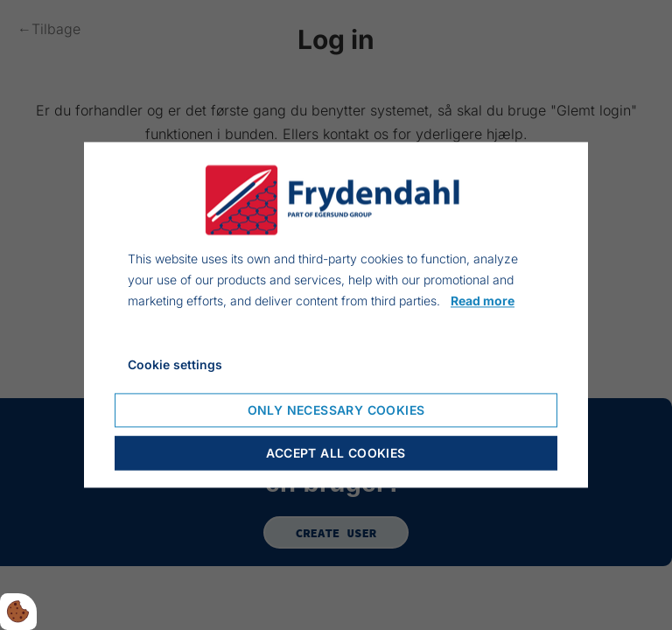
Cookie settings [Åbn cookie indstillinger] (175, 365)
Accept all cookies (336, 454)
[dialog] (336, 315)
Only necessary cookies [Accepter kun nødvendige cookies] (336, 411)
